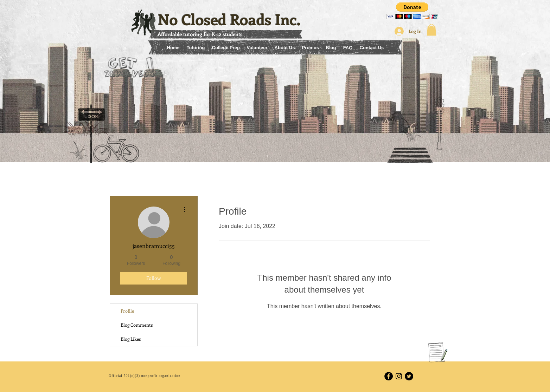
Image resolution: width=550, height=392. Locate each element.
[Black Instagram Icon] (399, 376)
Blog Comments (137, 325)
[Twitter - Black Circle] (409, 376)
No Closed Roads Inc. (229, 19)
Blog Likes (131, 339)
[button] (412, 11)
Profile (127, 311)
